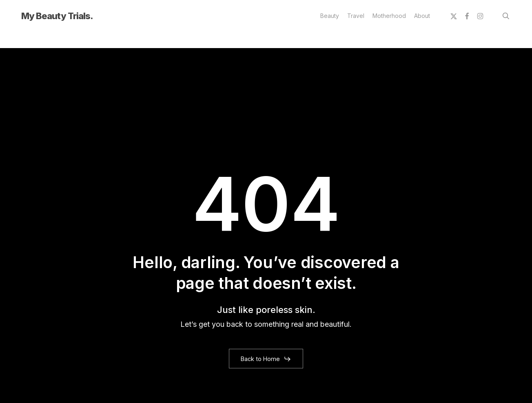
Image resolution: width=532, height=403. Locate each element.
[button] (266, 359)
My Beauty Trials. (57, 16)
